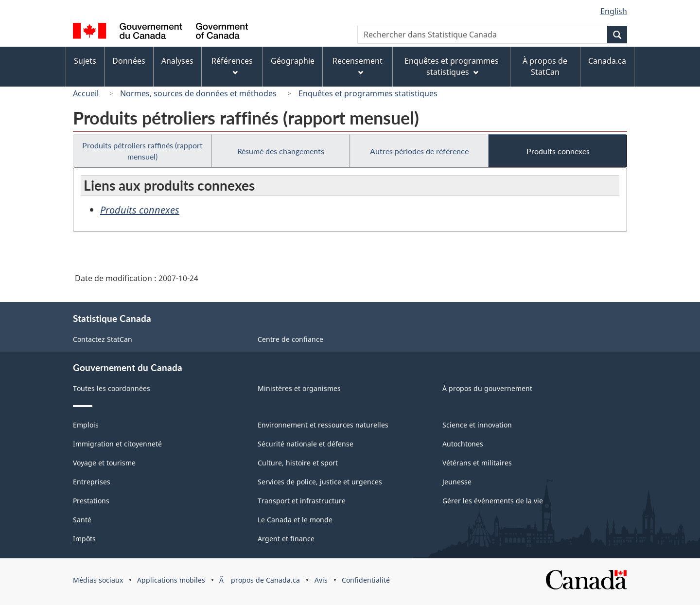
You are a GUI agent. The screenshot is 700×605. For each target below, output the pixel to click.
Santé (82, 520)
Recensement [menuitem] (358, 65)
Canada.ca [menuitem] (607, 61)
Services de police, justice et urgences (320, 482)
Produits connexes (558, 151)
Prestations (91, 501)
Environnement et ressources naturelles (323, 425)
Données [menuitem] (129, 61)
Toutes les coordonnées (112, 388)
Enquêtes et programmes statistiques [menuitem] (452, 66)
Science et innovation (477, 425)
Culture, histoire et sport (298, 463)
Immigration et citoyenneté (117, 444)
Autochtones (463, 444)
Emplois (86, 425)
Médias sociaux (98, 580)
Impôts (84, 539)
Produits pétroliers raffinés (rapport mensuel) (142, 151)
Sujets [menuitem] (85, 61)
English (614, 11)
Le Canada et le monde (295, 520)
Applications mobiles (171, 580)
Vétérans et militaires (477, 463)
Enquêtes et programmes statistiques (368, 93)
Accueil (86, 93)
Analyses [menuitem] (177, 61)
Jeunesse (457, 482)
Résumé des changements (281, 151)
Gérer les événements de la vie (493, 501)
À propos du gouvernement (487, 388)
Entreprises (92, 482)
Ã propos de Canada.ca (260, 580)
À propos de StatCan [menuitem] (545, 66)
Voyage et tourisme (104, 463)
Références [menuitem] (232, 65)
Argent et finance (286, 539)
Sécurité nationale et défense (306, 444)
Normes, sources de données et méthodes (198, 93)
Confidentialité (366, 580)
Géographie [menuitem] (293, 61)
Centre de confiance (290, 339)
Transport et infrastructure (302, 501)
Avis (321, 580)
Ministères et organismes (299, 388)
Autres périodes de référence (419, 151)
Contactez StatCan (103, 339)
